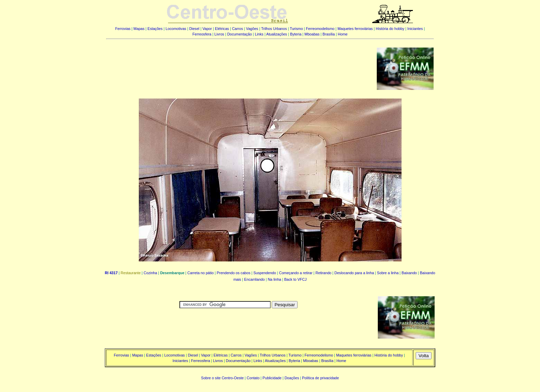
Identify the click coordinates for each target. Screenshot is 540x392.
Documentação (240, 34)
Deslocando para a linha (354, 273)
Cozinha (150, 273)
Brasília (329, 34)
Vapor (207, 29)
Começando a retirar (296, 273)
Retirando (323, 273)
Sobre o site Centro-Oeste (222, 378)
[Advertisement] (237, 64)
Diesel (194, 29)
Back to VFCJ (295, 279)
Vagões (252, 29)
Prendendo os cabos (233, 273)
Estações (155, 29)
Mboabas (312, 34)
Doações (292, 378)
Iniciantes (415, 29)
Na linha (274, 279)
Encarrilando (255, 279)
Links (259, 34)
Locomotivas (176, 29)
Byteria (296, 34)
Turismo (297, 29)
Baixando (409, 273)
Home (343, 34)
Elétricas (222, 29)
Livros (219, 34)
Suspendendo (265, 273)
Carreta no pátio (200, 273)
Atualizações (277, 34)
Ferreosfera (202, 34)
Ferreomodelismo (320, 29)
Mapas (139, 29)
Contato (253, 378)
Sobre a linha (388, 273)
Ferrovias (123, 29)
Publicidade (272, 378)
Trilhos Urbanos (274, 29)
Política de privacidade (320, 378)
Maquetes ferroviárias (355, 29)
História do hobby (390, 29)
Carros (238, 29)
